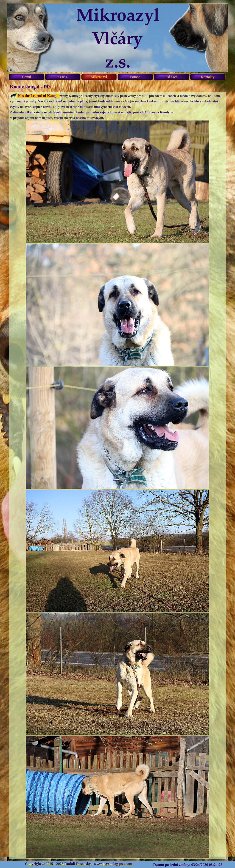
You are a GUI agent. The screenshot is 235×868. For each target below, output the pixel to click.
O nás (63, 77)
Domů (26, 77)
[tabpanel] (117, 476)
